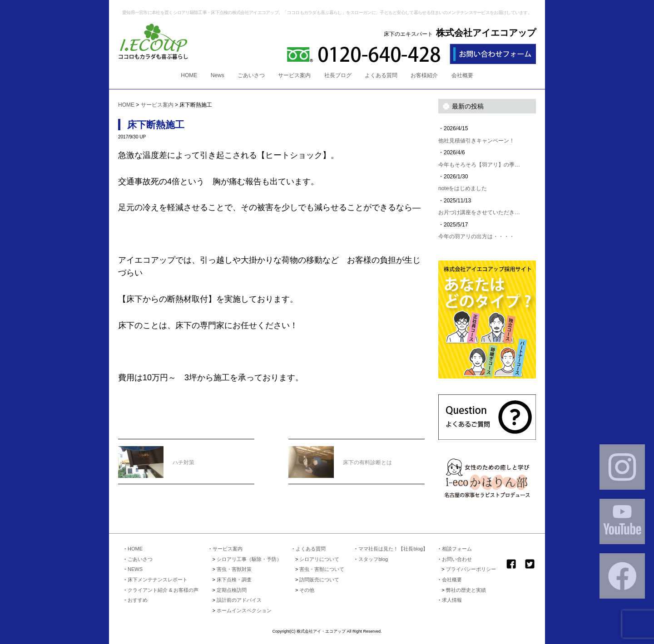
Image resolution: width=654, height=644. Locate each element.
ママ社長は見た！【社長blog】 (393, 549)
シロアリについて (319, 559)
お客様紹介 (424, 75)
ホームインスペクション (244, 610)
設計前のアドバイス (239, 600)
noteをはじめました (463, 188)
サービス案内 (294, 75)
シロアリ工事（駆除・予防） (249, 559)
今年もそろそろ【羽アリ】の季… (479, 165)
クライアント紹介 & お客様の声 (163, 590)
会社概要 (462, 75)
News (218, 75)
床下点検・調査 (234, 580)
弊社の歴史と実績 (466, 590)
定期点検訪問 (232, 590)
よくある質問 (381, 75)
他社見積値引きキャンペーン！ (476, 141)
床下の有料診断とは (340, 457)
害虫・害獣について (322, 569)
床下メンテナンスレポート (158, 580)
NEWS (135, 569)
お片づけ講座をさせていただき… (479, 212)
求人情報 (452, 600)
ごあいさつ (251, 75)
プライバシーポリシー (471, 569)
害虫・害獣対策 (234, 569)
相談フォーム (457, 549)
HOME (189, 75)
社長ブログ (338, 75)
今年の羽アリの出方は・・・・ (476, 236)
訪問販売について (319, 580)
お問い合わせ (457, 559)
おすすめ (138, 600)
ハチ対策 (156, 457)
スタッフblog (373, 559)
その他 (307, 590)
